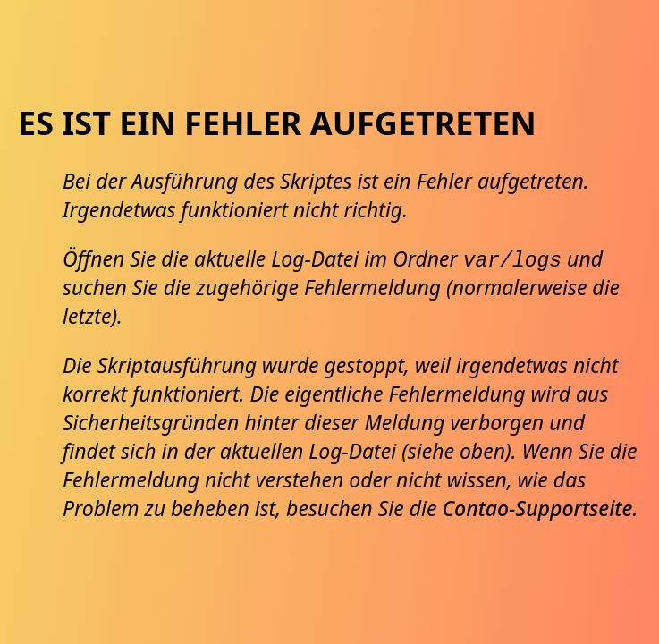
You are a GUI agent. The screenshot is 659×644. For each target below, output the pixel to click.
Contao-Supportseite (537, 508)
